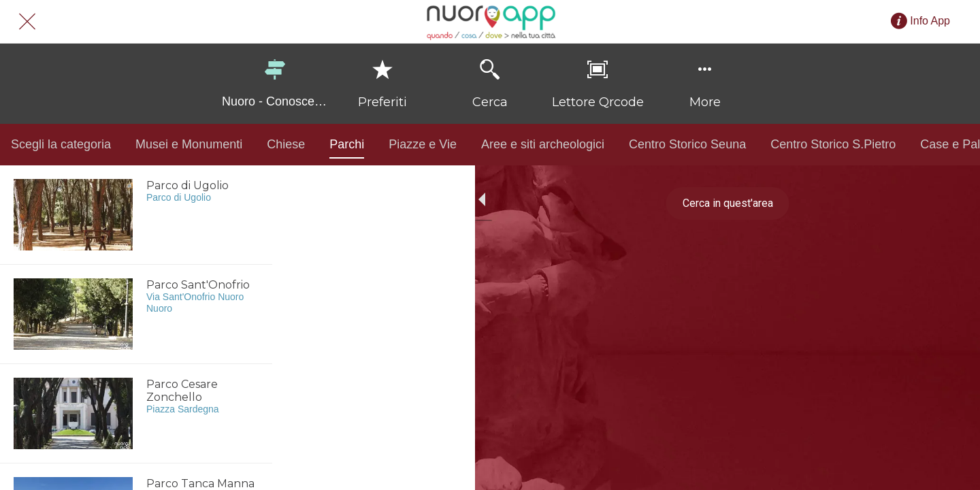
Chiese (286, 144)
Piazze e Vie (423, 144)
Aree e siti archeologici (543, 144)
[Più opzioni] (705, 84)
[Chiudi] (27, 22)
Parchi (347, 148)
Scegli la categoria (61, 144)
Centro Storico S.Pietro (833, 144)
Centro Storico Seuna (687, 144)
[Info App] (930, 21)
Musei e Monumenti (189, 144)
